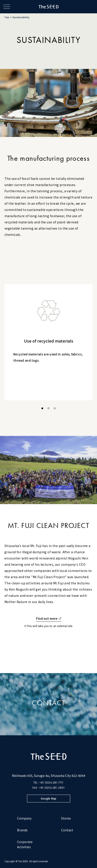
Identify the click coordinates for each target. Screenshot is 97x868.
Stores (66, 818)
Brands (22, 830)
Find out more (47, 618)
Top (7, 17)
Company (24, 818)
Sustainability (21, 17)
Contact (67, 830)
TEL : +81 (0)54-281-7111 (48, 782)
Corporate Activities (25, 844)
